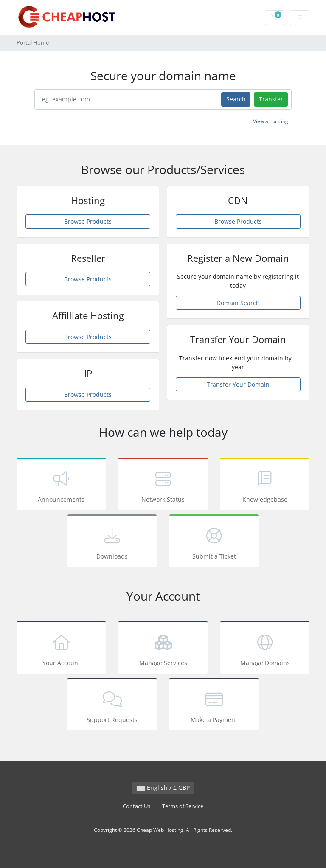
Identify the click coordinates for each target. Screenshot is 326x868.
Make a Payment (214, 706)
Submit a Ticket (214, 542)
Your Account (61, 649)
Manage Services (163, 649)
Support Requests (112, 706)
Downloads (112, 542)
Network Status (163, 485)
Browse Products (88, 221)
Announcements (61, 485)
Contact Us (136, 806)
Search (236, 99)
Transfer (271, 99)
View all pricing (271, 121)
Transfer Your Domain (238, 384)
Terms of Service (183, 806)
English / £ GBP (163, 788)
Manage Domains (265, 649)
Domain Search (238, 303)
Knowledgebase (265, 485)
